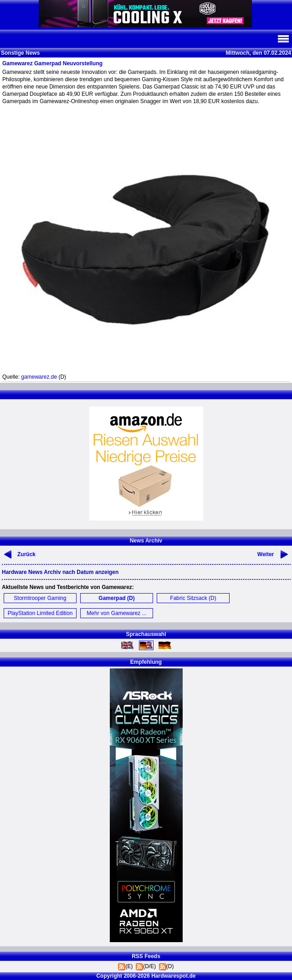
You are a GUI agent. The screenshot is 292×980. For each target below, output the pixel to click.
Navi (283, 39)
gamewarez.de (39, 377)
